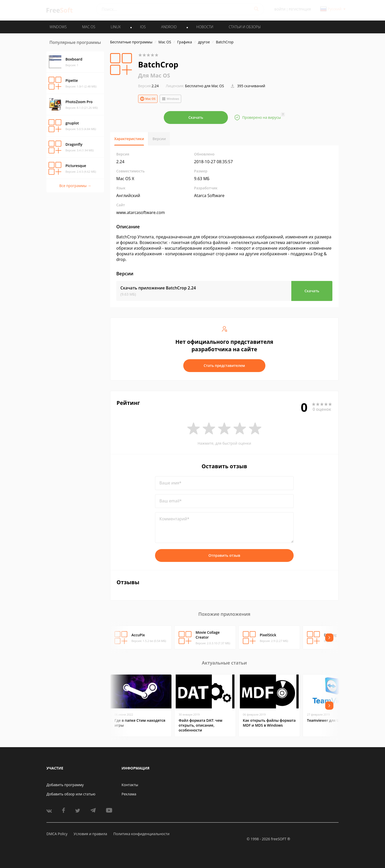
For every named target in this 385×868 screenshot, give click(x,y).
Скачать (196, 117)
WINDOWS (58, 27)
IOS (143, 27)
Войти (280, 9)
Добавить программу (65, 785)
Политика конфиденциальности (141, 834)
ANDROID (169, 27)
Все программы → (75, 186)
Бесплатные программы (131, 42)
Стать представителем (224, 365)
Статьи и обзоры (245, 27)
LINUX (115, 27)
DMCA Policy (57, 834)
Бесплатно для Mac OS (205, 86)
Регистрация (300, 9)
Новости (205, 27)
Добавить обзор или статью (71, 794)
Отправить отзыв (224, 555)
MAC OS (89, 27)
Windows (170, 99)
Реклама (129, 794)
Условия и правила (90, 834)
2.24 (148, 86)
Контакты (130, 785)
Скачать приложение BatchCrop (158, 288)
